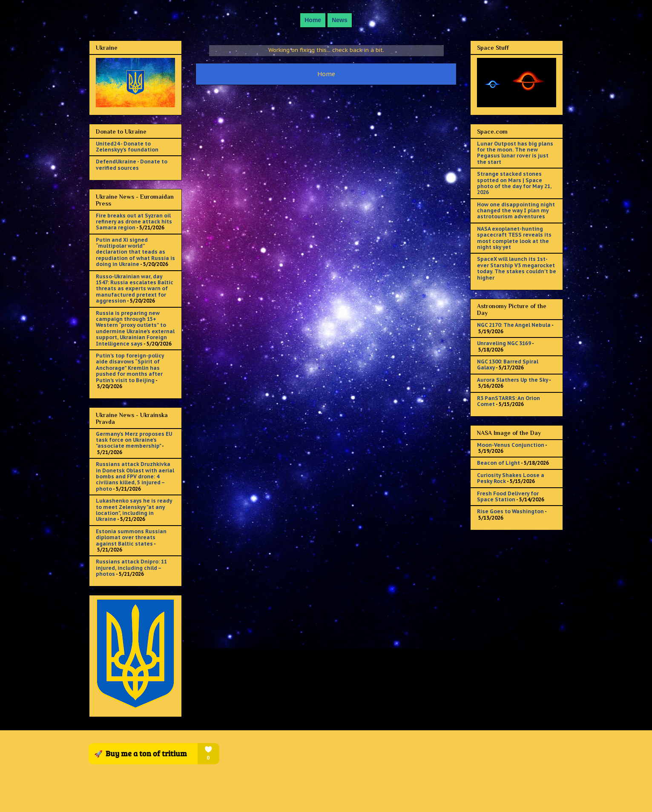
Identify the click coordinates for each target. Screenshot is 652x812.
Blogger (375, 795)
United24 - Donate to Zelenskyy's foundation (127, 147)
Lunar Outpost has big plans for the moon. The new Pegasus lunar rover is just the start (515, 153)
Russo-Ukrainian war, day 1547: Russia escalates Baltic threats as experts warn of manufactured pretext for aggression (135, 289)
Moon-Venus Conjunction (511, 445)
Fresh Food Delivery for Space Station (508, 496)
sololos (322, 795)
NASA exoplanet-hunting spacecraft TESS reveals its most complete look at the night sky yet (514, 238)
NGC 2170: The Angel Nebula (514, 325)
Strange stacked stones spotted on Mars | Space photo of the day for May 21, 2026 (514, 183)
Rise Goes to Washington (510, 511)
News (340, 20)
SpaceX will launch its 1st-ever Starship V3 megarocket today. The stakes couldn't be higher (517, 268)
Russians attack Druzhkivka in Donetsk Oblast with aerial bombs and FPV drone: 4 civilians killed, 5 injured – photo (135, 476)
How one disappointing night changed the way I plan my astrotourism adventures (516, 211)
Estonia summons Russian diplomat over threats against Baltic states (131, 538)
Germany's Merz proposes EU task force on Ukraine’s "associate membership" (134, 440)
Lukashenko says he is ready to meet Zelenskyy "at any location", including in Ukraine (134, 510)
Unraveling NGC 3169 (504, 343)
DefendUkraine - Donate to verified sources (132, 164)
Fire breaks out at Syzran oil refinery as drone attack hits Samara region (134, 222)
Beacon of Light (498, 463)
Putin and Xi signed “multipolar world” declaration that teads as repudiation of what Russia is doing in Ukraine (135, 252)
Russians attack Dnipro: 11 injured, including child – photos (131, 568)
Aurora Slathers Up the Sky (513, 380)
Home (313, 20)
